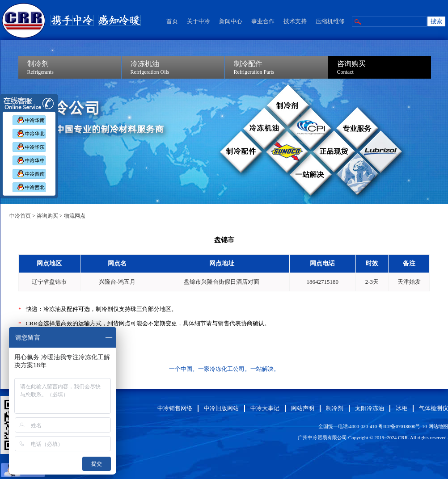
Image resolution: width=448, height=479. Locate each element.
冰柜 (402, 408)
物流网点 (75, 216)
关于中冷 (199, 21)
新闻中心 (231, 21)
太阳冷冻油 (370, 408)
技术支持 (295, 21)
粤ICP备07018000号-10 (403, 426)
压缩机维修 (330, 21)
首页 (172, 21)
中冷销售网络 (175, 408)
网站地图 (438, 426)
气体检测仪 (433, 408)
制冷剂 (335, 408)
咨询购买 (47, 216)
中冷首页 (20, 216)
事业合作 (263, 21)
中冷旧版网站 (221, 408)
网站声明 (303, 408)
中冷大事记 (265, 408)
